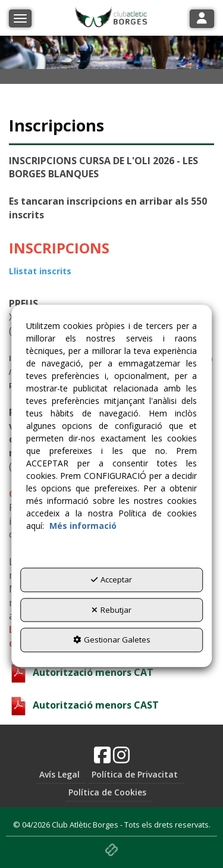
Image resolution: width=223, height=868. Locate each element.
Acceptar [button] (111, 580)
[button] (102, 759)
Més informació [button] (83, 526)
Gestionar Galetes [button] (112, 640)
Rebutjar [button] (111, 610)
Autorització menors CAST (84, 705)
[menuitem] (61, 775)
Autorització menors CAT (81, 672)
